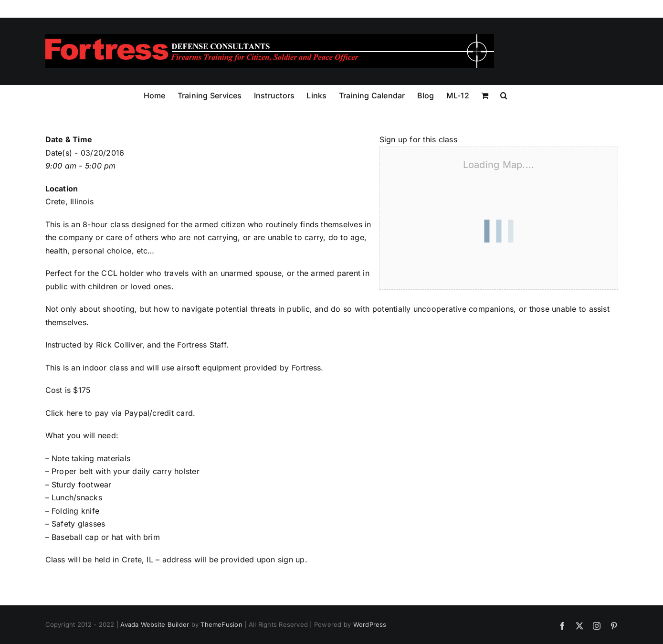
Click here (64, 413)
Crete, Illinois (70, 201)
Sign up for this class (418, 139)
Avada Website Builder (155, 624)
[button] (504, 95)
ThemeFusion (221, 624)
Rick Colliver (119, 345)
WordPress (370, 624)
